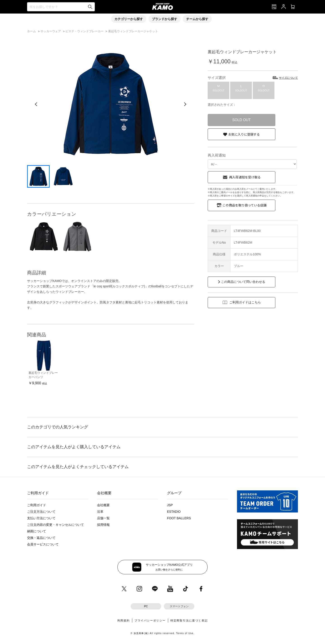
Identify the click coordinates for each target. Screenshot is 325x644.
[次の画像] (185, 104)
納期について (37, 531)
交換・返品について (41, 538)
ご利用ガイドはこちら (245, 302)
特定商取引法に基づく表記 (189, 621)
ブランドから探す (165, 19)
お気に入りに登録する (244, 134)
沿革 (100, 512)
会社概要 (103, 505)
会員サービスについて (43, 544)
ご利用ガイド (37, 505)
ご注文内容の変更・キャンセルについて (56, 525)
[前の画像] (36, 104)
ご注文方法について (41, 512)
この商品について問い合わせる (243, 282)
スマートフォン (179, 606)
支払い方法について (41, 518)
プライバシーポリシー (150, 621)
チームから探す (197, 19)
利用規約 (124, 621)
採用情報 (103, 525)
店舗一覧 (103, 518)
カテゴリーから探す (129, 19)
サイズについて (288, 78)
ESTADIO (174, 512)
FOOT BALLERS (179, 518)
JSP (170, 505)
